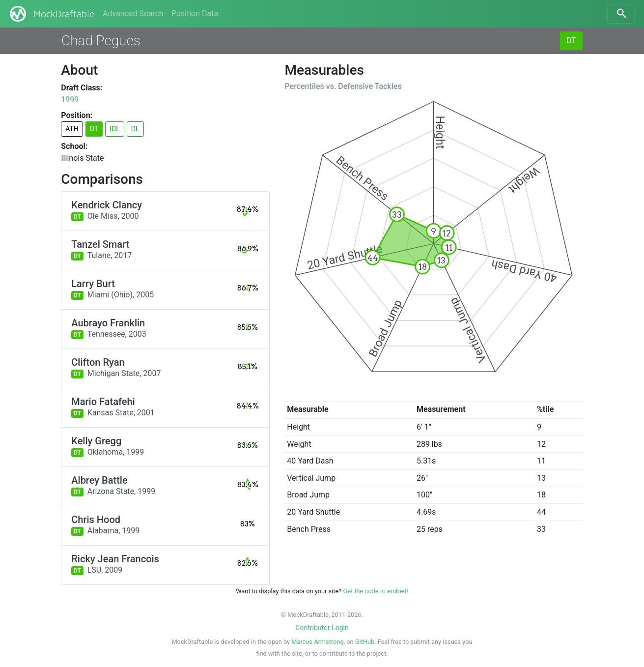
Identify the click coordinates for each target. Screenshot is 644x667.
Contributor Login (322, 628)
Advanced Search (133, 14)
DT (571, 41)
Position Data (195, 14)
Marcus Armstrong (317, 642)
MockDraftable (51, 14)
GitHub (365, 642)
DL (135, 129)
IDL (115, 129)
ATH (72, 129)
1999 (70, 100)
